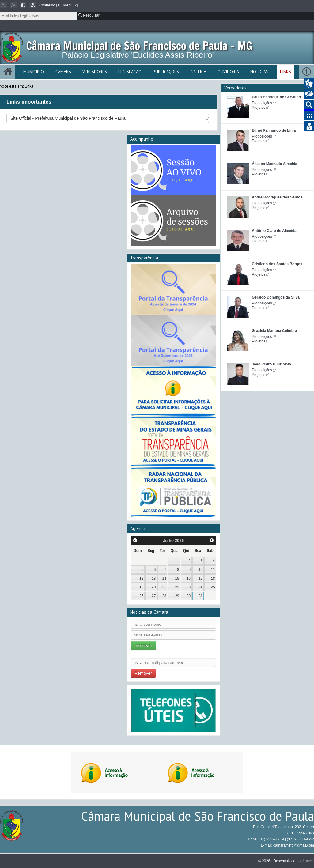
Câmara (63, 72)
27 (154, 596)
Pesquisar (89, 15)
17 (201, 579)
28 (164, 596)
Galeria (198, 72)
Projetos (259, 108)
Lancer (308, 861)
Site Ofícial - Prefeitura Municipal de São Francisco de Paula (68, 118)
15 (177, 579)
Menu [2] (71, 5)
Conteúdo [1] (50, 5)
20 (154, 587)
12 (141, 579)
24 (201, 587)
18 (213, 579)
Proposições (262, 103)
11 (213, 570)
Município (34, 72)
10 (201, 570)
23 (189, 587)
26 (141, 596)
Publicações (166, 72)
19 (141, 587)
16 (189, 579)
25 (213, 587)
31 (201, 596)
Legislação (130, 72)
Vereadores (95, 72)
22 (177, 587)
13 (154, 579)
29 (177, 596)
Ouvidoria (228, 72)
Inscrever (143, 646)
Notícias (259, 72)
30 (189, 596)
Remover (143, 673)
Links (286, 72)
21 (164, 587)
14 (164, 579)
